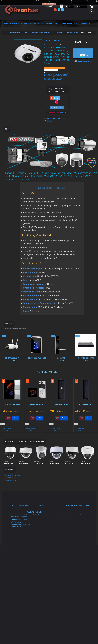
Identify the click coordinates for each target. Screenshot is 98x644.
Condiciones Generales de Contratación (25, 550)
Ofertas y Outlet (10, 589)
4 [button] (49, 365)
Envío (23, 543)
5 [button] (47, 365)
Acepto (45, 4)
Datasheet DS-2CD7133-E (13, 475)
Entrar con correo (57, 107)
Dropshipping (25, 556)
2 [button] (52, 365)
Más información (51, 4)
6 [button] (46, 365)
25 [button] (68, 437)
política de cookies (90, 1)
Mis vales (39, 536)
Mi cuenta (39, 506)
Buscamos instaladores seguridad (25, 562)
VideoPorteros (10, 546)
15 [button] (52, 437)
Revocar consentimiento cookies (26, 582)
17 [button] (55, 437)
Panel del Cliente (11, 23)
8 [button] (41, 437)
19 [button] (59, 437)
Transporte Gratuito (69, 23)
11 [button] (46, 437)
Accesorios (9, 575)
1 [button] (54, 365)
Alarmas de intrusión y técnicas (9, 522)
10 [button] (44, 437)
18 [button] (57, 437)
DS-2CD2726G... (83, 461)
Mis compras (41, 509)
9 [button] (43, 437)
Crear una (63, 113)
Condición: (48, 45)
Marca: (58, 45)
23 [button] (65, 437)
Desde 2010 (85, 23)
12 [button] (47, 437)
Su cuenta (71, 6)
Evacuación (9, 611)
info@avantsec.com (76, 521)
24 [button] (67, 437)
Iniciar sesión (82, 6)
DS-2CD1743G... (21, 461)
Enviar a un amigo (54, 119)
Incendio (8, 585)
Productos (26, 23)
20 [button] (60, 437)
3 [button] (51, 365)
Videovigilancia (10, 515)
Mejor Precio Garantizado (45, 23)
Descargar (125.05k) (11, 480)
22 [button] (63, 437)
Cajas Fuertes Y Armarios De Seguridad (11, 605)
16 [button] (54, 437)
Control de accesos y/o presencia (9, 540)
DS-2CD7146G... (52, 461)
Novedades (24, 515)
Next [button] (95, 348)
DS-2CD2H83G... (37, 461)
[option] (86, 348)
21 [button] (62, 437)
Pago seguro (25, 529)
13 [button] (49, 437)
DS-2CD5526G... (6, 461)
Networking (9, 528)
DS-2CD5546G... (68, 461)
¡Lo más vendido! (26, 519)
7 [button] (44, 365)
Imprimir (50, 121)
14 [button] (51, 437)
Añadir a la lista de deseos (84, 61)
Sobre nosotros (26, 533)
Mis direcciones (42, 526)
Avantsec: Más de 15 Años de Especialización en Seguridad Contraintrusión (26, 599)
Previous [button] (3, 348)
